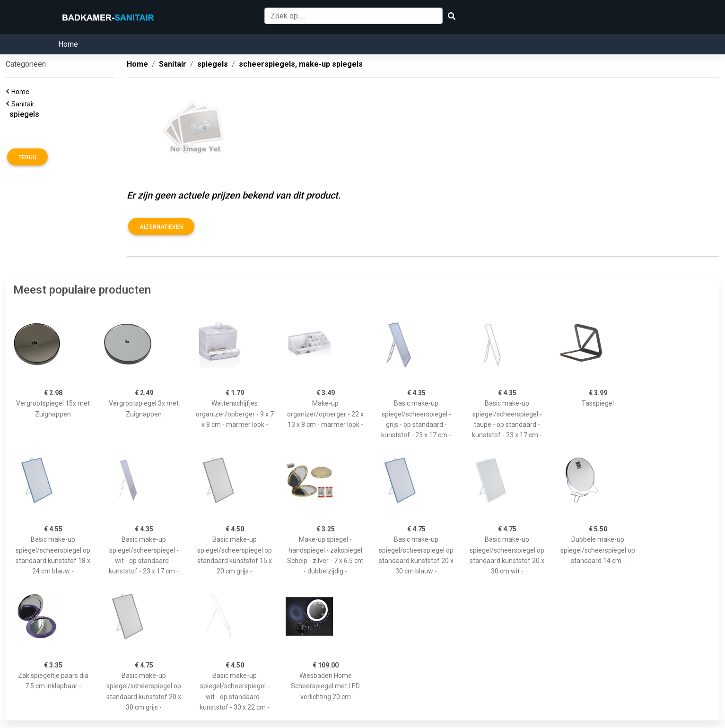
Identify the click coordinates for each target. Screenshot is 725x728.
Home (68, 44)
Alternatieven (161, 227)
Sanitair (24, 104)
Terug (27, 157)
